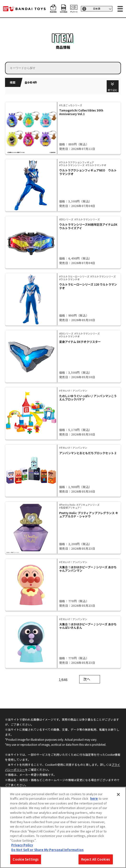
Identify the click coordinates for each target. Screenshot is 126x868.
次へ (87, 679)
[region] (63, 827)
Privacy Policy (22, 845)
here (94, 798)
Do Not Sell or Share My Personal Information (47, 850)
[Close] (118, 794)
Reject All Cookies (96, 859)
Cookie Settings (26, 859)
